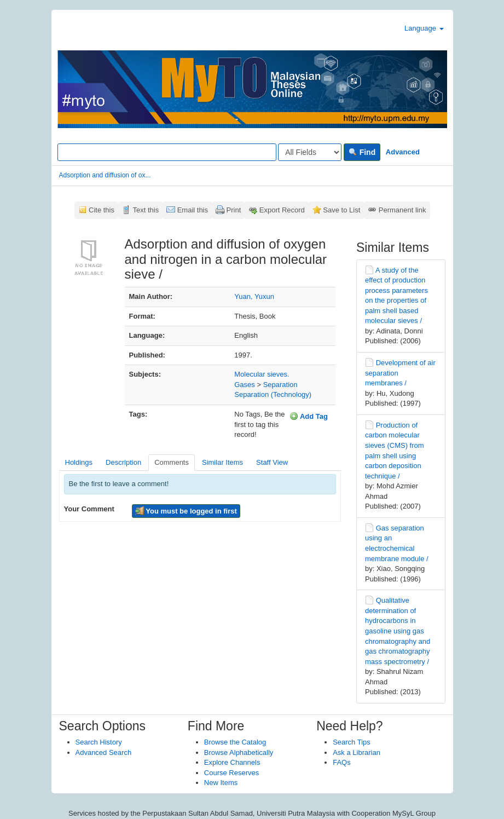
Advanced (403, 152)
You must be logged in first (186, 511)
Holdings (79, 462)
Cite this (102, 210)
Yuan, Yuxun (254, 296)
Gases (245, 385)
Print (234, 210)
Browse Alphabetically (239, 752)
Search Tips (352, 742)
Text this (146, 210)
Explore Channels (232, 762)
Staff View (272, 462)
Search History (99, 742)
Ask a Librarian (357, 752)
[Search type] (310, 152)
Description (123, 462)
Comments (172, 462)
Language (424, 28)
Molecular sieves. (262, 374)
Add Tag (309, 416)
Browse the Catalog (235, 742)
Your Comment (89, 509)
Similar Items (222, 462)
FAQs (342, 762)
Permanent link (402, 210)
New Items (221, 783)
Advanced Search (104, 752)
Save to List (341, 210)
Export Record (282, 210)
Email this (193, 210)
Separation (280, 385)
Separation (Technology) (273, 394)
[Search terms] (167, 152)
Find (362, 152)
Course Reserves (231, 773)
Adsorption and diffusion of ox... (105, 175)
